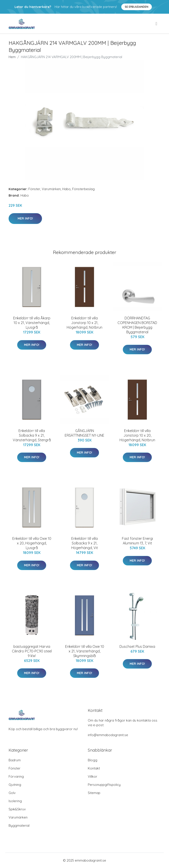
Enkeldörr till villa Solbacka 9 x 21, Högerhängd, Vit (85, 543)
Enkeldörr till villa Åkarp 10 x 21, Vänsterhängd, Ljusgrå (32, 323)
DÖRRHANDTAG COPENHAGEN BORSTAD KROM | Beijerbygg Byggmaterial (137, 325)
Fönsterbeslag (83, 189)
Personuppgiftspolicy (104, 785)
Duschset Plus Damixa (137, 646)
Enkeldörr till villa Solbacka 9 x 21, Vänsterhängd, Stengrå (32, 435)
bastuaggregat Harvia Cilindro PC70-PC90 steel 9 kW (32, 651)
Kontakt (94, 768)
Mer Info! (25, 218)
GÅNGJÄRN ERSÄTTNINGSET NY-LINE (84, 433)
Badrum (15, 760)
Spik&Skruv (17, 809)
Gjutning (15, 785)
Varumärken (51, 189)
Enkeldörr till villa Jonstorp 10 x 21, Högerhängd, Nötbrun (84, 323)
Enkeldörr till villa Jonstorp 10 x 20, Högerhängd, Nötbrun (137, 435)
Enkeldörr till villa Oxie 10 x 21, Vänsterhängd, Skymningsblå (85, 651)
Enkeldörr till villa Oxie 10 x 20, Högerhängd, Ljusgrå (32, 543)
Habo (66, 189)
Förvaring (16, 776)
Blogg (93, 760)
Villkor (93, 776)
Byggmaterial (19, 825)
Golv (12, 793)
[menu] (157, 24)
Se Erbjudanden (137, 7)
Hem (12, 57)
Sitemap (94, 793)
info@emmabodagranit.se (108, 735)
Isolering (15, 801)
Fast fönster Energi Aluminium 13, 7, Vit (137, 541)
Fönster (34, 189)
